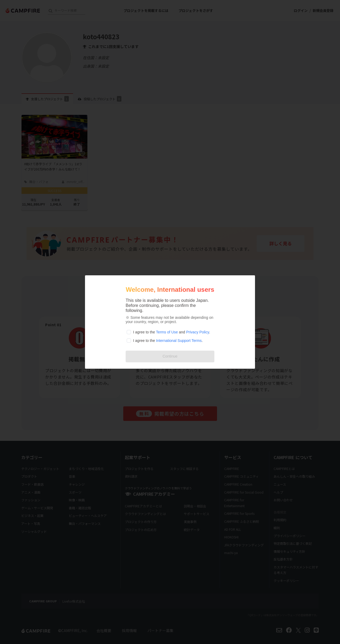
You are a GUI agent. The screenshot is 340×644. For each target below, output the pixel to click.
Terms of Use (167, 332)
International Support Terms (179, 341)
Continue (170, 356)
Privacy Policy (198, 332)
